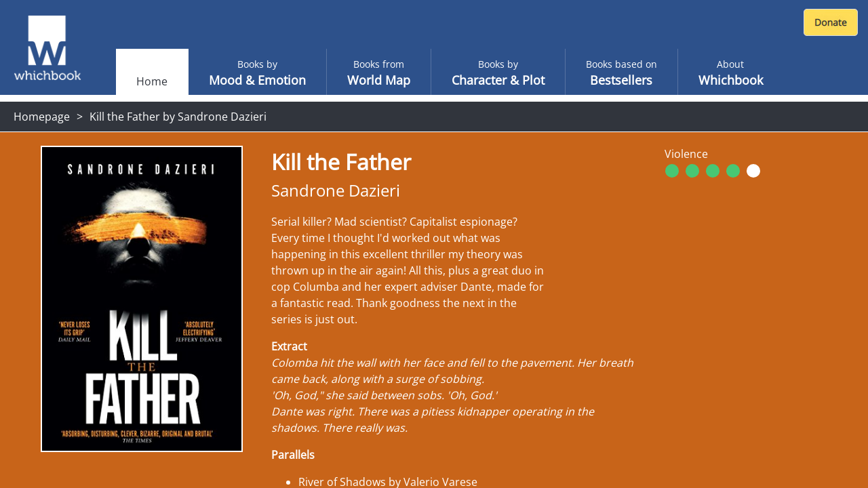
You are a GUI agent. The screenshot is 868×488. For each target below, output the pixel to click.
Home (152, 81)
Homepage (42, 117)
